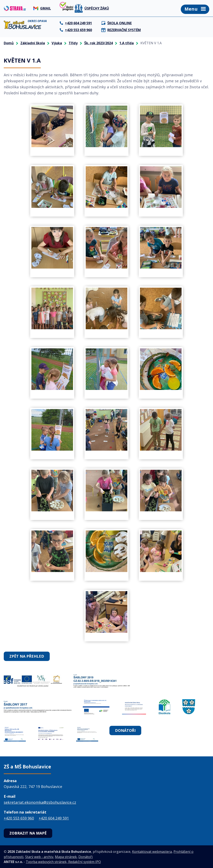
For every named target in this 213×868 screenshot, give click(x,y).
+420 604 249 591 (54, 818)
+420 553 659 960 (19, 818)
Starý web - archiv (39, 857)
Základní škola (33, 43)
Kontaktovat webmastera (152, 852)
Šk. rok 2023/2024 (98, 43)
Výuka (57, 43)
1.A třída (127, 43)
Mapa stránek (66, 857)
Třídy (73, 43)
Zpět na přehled (27, 656)
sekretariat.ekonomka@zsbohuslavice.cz (40, 802)
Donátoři (125, 730)
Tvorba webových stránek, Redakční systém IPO (63, 862)
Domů (9, 43)
